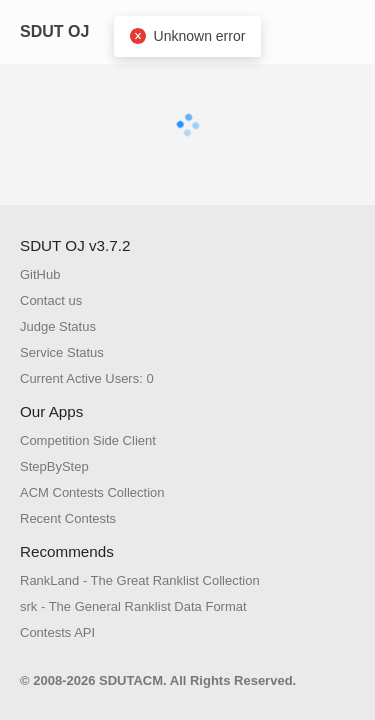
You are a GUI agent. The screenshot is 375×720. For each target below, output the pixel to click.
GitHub (40, 274)
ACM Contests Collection (92, 492)
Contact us (51, 300)
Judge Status (58, 326)
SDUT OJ (54, 31)
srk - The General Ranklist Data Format (133, 606)
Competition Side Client (88, 440)
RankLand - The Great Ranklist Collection (140, 580)
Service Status (62, 352)
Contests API (57, 632)
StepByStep (54, 466)
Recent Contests (68, 518)
